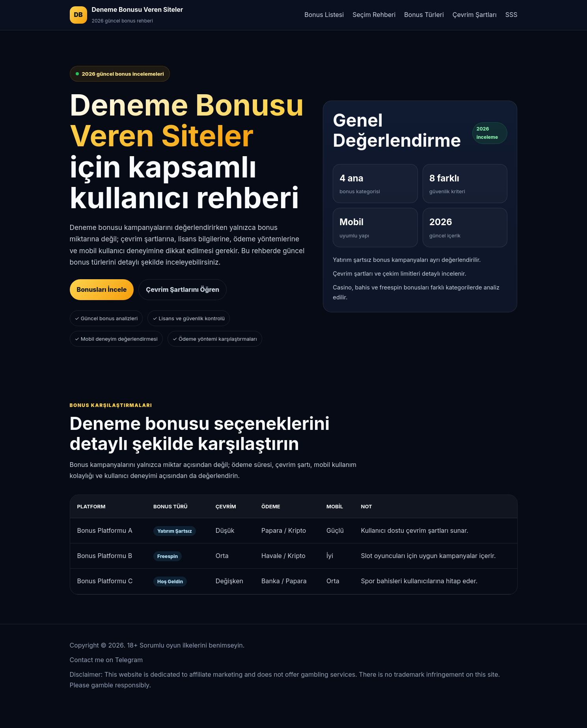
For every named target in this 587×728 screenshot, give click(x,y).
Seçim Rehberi (374, 15)
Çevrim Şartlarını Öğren (183, 289)
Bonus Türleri (424, 15)
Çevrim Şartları (475, 15)
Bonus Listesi (324, 15)
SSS (512, 15)
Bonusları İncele (102, 289)
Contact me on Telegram (106, 660)
